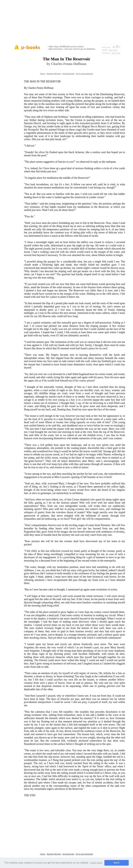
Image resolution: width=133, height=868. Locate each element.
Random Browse (54, 74)
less (111, 50)
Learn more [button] (96, 863)
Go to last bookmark (84, 74)
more (115, 50)
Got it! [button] (117, 863)
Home (43, 74)
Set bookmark (68, 74)
